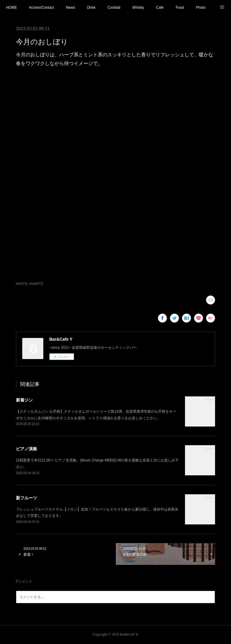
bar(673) (22, 284)
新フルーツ (26, 498)
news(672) (36, 284)
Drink (91, 8)
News (70, 8)
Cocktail (114, 8)
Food (180, 8)
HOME (11, 8)
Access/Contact (41, 8)
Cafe (160, 8)
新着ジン (24, 400)
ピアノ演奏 (26, 449)
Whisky (138, 8)
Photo (200, 8)
